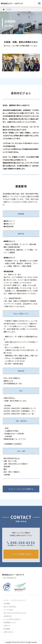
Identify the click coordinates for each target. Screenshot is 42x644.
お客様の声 (8, 616)
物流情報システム (10, 622)
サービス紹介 (8, 610)
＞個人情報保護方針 (9, 578)
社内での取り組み (10, 607)
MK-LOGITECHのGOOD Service (15, 613)
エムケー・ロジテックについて (15, 600)
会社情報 (7, 603)
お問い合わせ (8, 632)
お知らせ (7, 626)
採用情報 (7, 629)
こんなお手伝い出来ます (12, 619)
